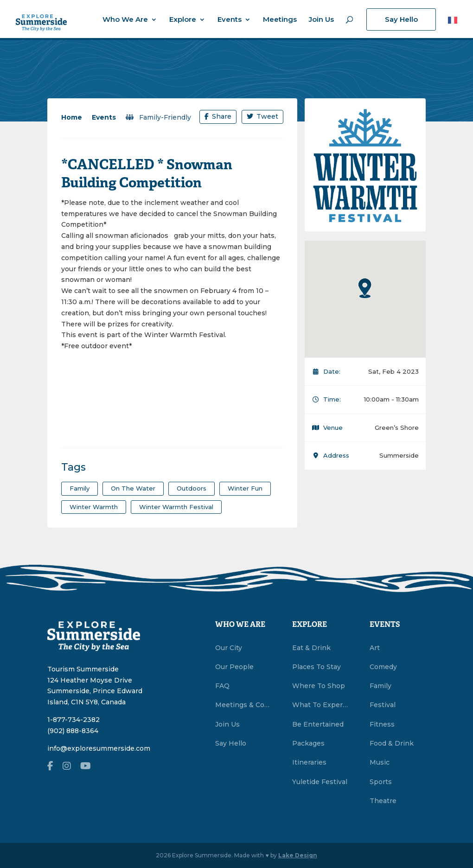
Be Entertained (318, 724)
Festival (383, 705)
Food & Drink (392, 743)
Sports (381, 782)
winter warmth (94, 507)
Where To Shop (319, 686)
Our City (229, 648)
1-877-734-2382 (74, 720)
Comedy (383, 667)
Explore (183, 20)
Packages (308, 743)
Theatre (383, 801)
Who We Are (125, 20)
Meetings (280, 20)
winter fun (245, 488)
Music (380, 762)
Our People (234, 667)
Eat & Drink (311, 648)
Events (230, 20)
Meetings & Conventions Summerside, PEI (243, 705)
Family (380, 686)
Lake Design (298, 855)
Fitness (382, 724)
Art (375, 648)
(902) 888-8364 (73, 731)
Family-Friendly (158, 117)
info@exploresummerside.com (99, 748)
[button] (365, 288)
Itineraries (309, 762)
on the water (133, 488)
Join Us (321, 20)
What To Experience (320, 705)
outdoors (192, 488)
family (80, 488)
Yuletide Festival (320, 782)
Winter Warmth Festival (176, 507)
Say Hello (401, 19)
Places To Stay (316, 667)
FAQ (222, 686)
